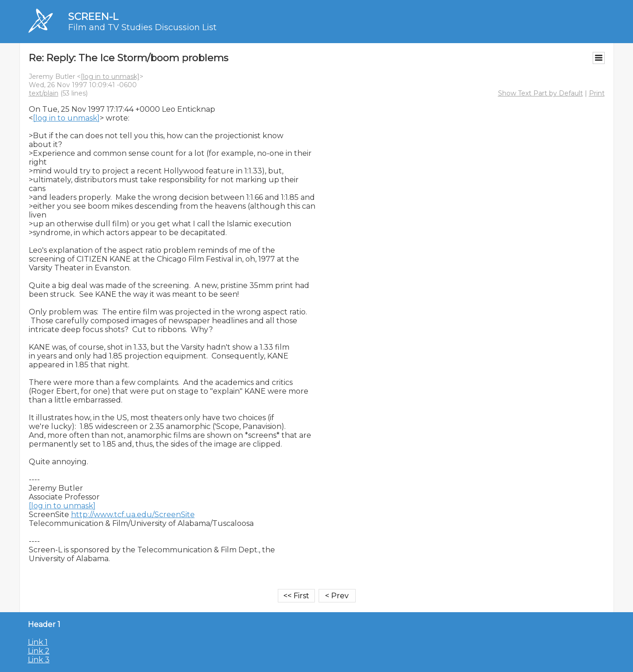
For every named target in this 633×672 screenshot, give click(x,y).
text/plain (44, 93)
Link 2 (39, 651)
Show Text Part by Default (540, 93)
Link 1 (38, 642)
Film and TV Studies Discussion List (142, 27)
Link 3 (39, 660)
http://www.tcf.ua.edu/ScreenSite (133, 515)
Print (597, 93)
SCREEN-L (93, 16)
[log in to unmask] (110, 77)
